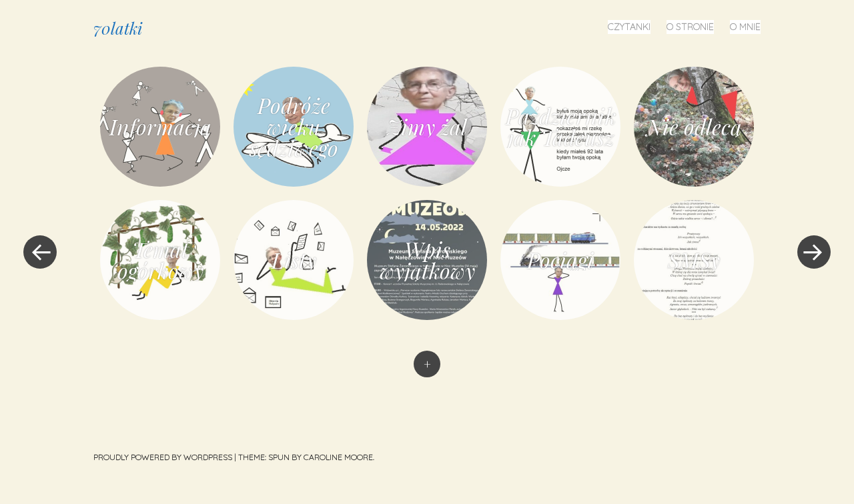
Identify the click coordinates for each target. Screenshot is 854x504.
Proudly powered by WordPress (163, 457)
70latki (118, 28)
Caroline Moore (338, 457)
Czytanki (629, 27)
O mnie (745, 27)
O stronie (690, 27)
